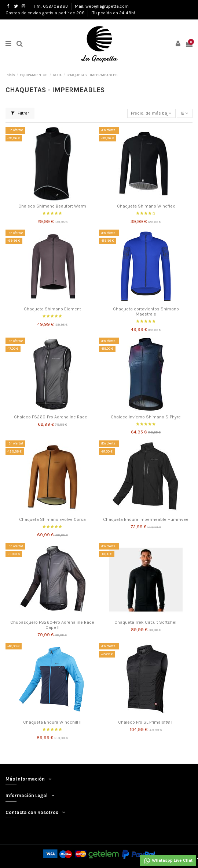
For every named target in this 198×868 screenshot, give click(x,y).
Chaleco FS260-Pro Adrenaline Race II (52, 417)
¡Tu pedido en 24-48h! (113, 13)
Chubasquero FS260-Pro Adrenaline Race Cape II (52, 625)
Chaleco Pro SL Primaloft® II (146, 722)
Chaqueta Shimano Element (52, 309)
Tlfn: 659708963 (51, 6)
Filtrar (20, 113)
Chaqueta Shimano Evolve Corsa (52, 519)
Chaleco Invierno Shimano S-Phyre (146, 417)
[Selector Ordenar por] (151, 113)
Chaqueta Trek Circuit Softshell (146, 622)
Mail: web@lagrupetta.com (102, 6)
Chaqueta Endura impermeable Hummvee (146, 519)
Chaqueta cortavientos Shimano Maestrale (146, 311)
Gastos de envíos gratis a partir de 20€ (45, 13)
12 (184, 113)
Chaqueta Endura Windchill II (52, 722)
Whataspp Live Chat (168, 861)
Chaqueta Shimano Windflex (146, 206)
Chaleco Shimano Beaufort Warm (52, 206)
